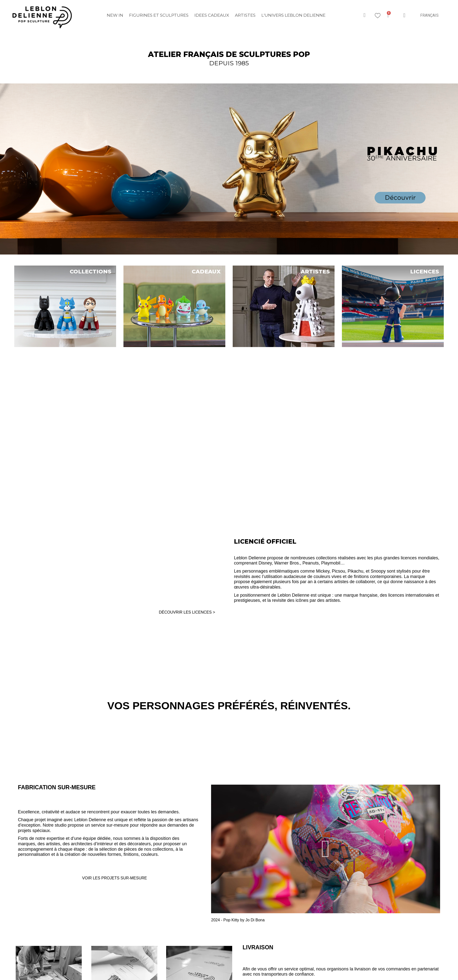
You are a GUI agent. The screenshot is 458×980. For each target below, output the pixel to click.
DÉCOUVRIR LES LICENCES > (187, 612)
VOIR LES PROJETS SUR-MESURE (115, 878)
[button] (364, 15)
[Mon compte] (404, 15)
